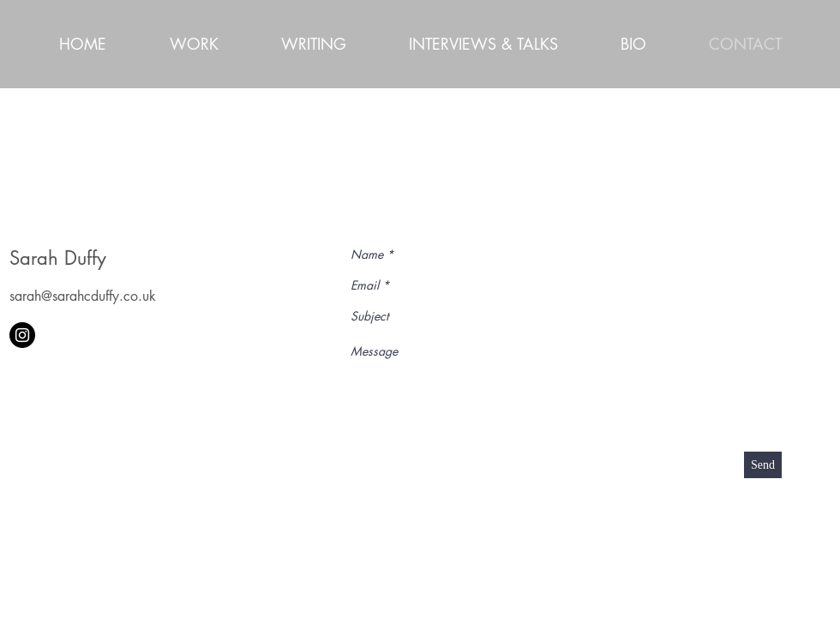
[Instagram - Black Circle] (22, 335)
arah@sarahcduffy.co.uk (85, 296)
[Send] (763, 465)
